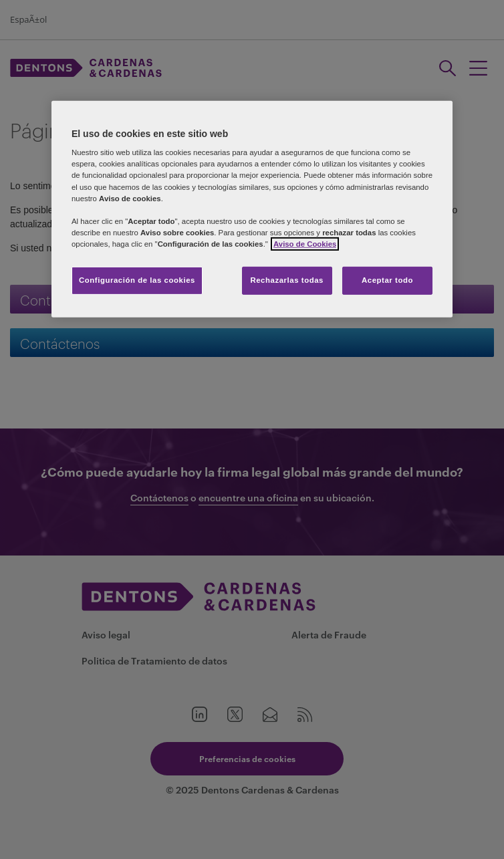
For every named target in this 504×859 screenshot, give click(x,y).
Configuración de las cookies (137, 280)
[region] (252, 209)
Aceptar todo (387, 280)
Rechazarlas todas (287, 280)
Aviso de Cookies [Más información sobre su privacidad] (305, 244)
